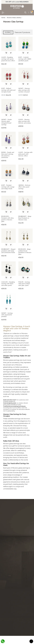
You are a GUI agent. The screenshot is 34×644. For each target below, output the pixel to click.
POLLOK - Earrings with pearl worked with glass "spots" (24, 284)
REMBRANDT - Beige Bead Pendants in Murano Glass (25, 218)
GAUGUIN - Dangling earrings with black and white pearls (8, 284)
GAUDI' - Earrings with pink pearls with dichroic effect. (25, 154)
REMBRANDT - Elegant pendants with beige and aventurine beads (8, 251)
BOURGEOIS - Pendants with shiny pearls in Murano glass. (8, 219)
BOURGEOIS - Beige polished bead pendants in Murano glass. (25, 252)
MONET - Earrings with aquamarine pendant (7, 315)
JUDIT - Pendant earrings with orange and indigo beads (8, 187)
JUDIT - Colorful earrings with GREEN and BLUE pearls (25, 59)
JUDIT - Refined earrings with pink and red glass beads (8, 90)
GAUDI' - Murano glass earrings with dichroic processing (24, 121)
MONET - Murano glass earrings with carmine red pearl (24, 90)
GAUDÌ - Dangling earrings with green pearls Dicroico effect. (8, 59)
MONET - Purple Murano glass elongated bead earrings (7, 122)
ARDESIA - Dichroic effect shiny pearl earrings (24, 187)
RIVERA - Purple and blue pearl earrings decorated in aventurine (8, 155)
